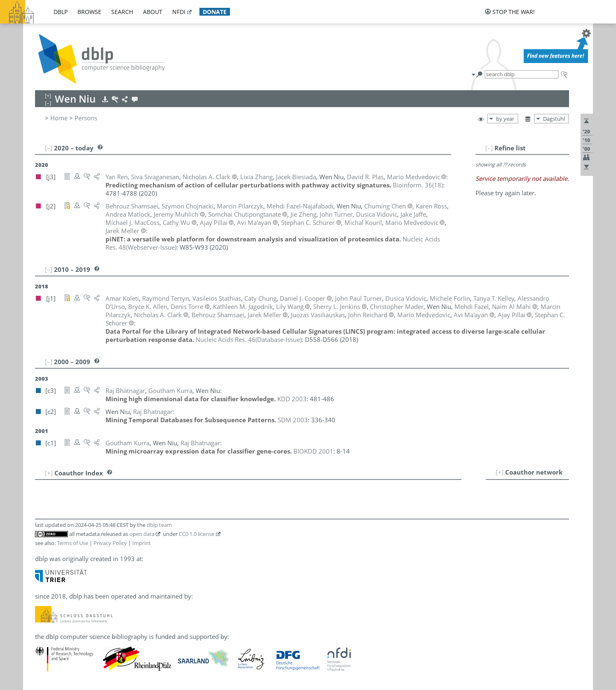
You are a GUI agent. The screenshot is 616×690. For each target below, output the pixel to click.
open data (142, 534)
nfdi (179, 12)
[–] (489, 148)
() (418, 185)
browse (89, 12)
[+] (500, 472)
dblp (61, 12)
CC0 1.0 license (197, 534)
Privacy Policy (110, 543)
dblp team (159, 525)
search (122, 12)
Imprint (142, 543)
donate (215, 12)
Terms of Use (73, 543)
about (153, 12)
